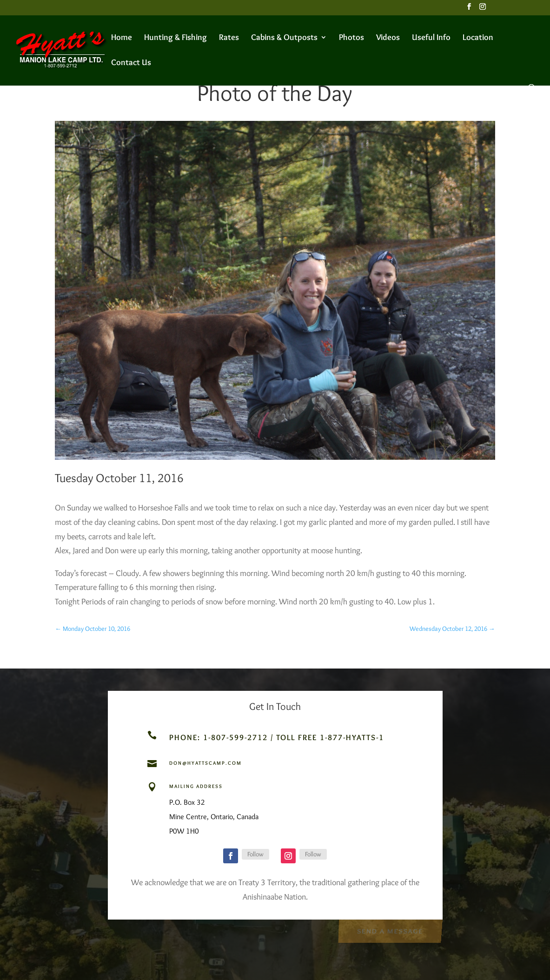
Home (122, 38)
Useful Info (431, 38)
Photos (351, 38)
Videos (388, 38)
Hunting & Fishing (176, 38)
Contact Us (131, 63)
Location (478, 38)
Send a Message (390, 930)
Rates (229, 38)
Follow (255, 854)
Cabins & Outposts (284, 38)
